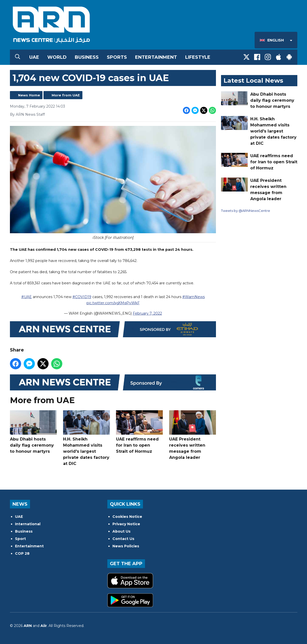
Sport (20, 539)
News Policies (126, 546)
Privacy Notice (126, 524)
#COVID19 (82, 297)
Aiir (44, 626)
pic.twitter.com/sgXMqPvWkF (113, 303)
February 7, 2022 (147, 313)
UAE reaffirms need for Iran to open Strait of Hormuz (139, 432)
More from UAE (66, 95)
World (57, 57)
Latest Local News (253, 80)
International (28, 524)
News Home (29, 95)
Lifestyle (198, 57)
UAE (34, 57)
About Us (121, 531)
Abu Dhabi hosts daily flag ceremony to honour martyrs (33, 432)
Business (87, 57)
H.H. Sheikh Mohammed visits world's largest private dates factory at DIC (86, 438)
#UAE (26, 297)
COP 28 (22, 553)
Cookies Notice (127, 517)
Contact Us (123, 539)
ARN (28, 626)
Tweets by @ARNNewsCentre (246, 211)
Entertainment (156, 57)
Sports (117, 57)
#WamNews (193, 297)
